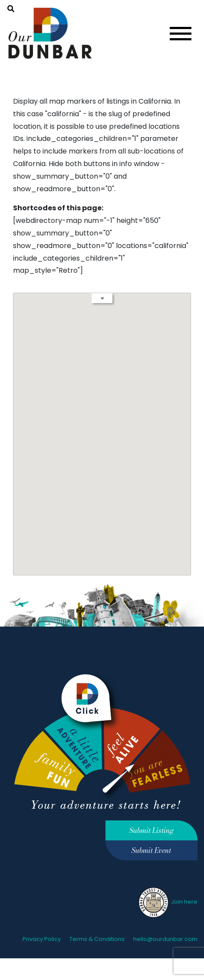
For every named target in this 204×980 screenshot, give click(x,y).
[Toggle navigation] (181, 34)
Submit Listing (151, 830)
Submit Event (151, 850)
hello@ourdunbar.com (165, 939)
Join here (167, 902)
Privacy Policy (42, 939)
